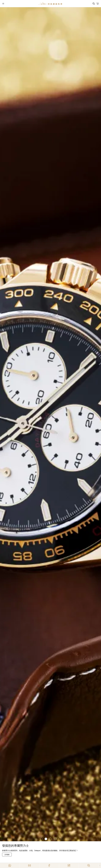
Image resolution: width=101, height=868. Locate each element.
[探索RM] (7, 855)
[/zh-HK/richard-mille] (50, 424)
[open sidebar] (10, 4)
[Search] (94, 4)
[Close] (100, 865)
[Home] (50, 4)
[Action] (89, 865)
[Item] (41, 839)
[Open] (10, 4)
